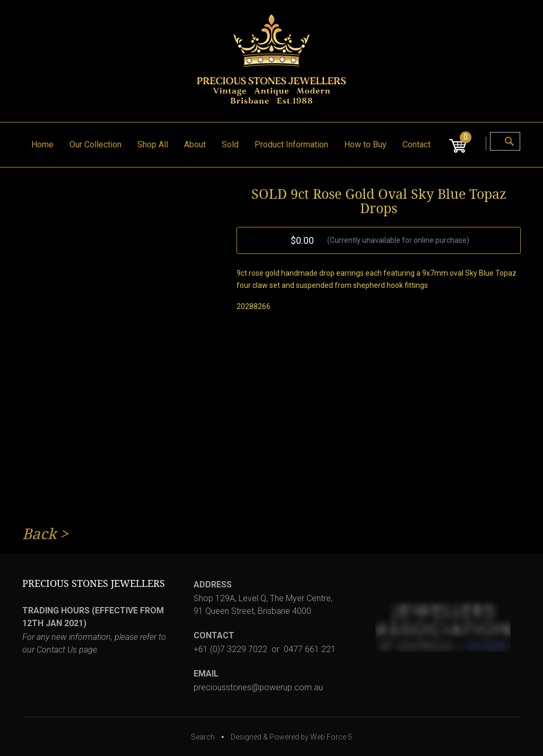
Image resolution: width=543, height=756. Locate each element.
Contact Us (57, 650)
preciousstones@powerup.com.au (258, 687)
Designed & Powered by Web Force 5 (291, 737)
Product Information (291, 144)
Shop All (153, 144)
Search (203, 737)
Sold (230, 144)
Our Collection (95, 144)
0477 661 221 (310, 649)
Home (42, 144)
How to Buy (365, 144)
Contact (417, 144)
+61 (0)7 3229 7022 (230, 649)
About (195, 144)
